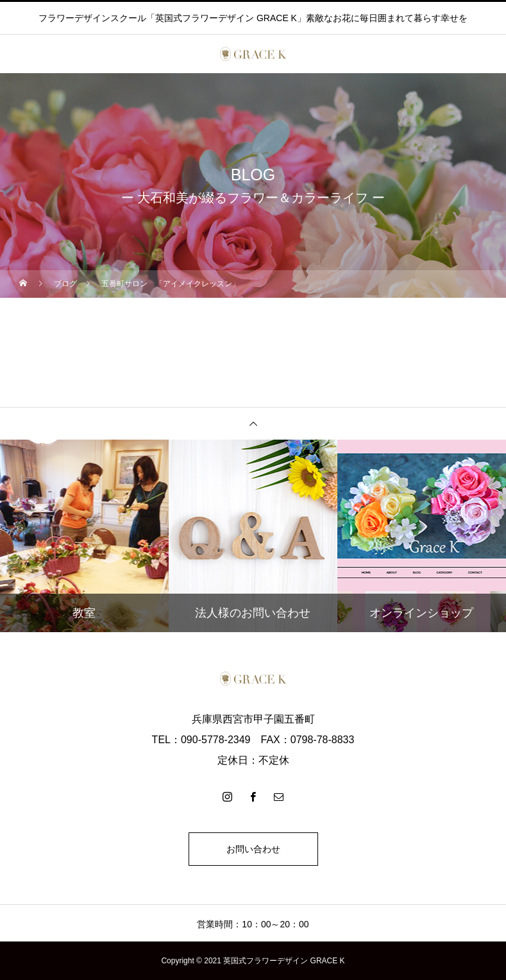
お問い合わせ (253, 849)
